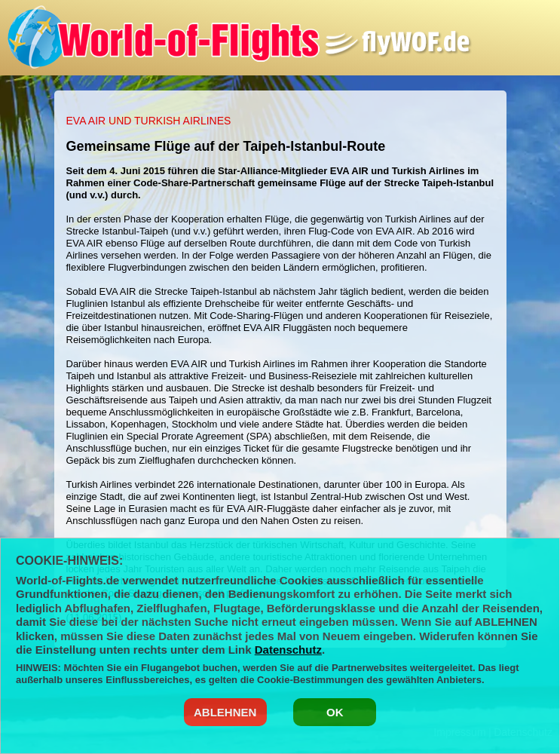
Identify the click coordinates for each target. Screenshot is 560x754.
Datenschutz (288, 650)
